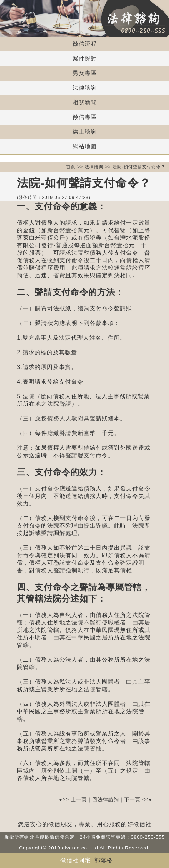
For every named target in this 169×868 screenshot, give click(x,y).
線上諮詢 (85, 132)
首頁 (71, 167)
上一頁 (79, 799)
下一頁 (132, 799)
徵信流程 (85, 44)
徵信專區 (85, 117)
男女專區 (85, 73)
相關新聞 (85, 102)
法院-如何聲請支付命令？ (139, 167)
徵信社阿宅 (76, 860)
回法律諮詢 (106, 799)
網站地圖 (85, 146)
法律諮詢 (85, 88)
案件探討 (85, 58)
